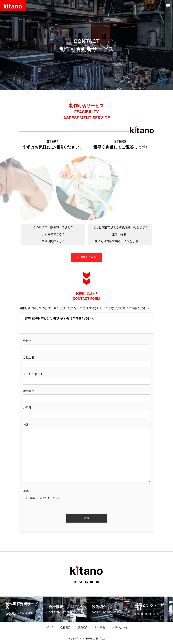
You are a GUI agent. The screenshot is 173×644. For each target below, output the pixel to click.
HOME (49, 627)
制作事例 (100, 627)
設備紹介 (83, 627)
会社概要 (65, 627)
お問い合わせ (120, 627)
